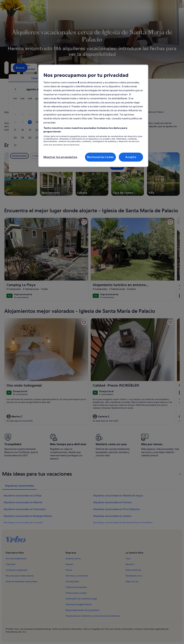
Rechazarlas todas (101, 157)
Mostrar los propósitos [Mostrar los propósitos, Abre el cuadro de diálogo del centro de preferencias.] (60, 157)
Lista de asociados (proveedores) (61, 145)
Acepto (131, 157)
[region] (93, 116)
